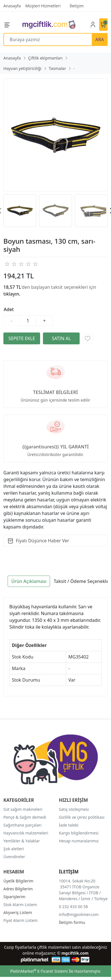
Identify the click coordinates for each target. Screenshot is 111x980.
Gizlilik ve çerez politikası (82, 817)
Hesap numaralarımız (79, 841)
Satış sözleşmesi (74, 809)
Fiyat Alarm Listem (20, 920)
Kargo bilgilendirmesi (79, 833)
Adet (9, 309)
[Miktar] (28, 321)
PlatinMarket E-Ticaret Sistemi (39, 971)
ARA (100, 39)
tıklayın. (12, 294)
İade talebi (69, 825)
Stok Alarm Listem (20, 905)
